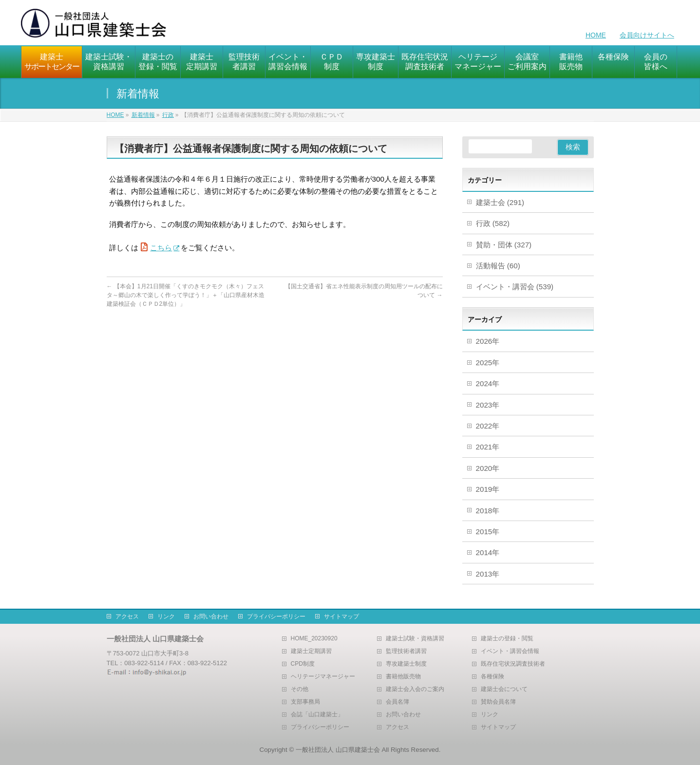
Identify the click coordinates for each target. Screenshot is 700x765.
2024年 (488, 383)
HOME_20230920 (314, 639)
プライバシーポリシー (276, 616)
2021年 (488, 447)
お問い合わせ (211, 616)
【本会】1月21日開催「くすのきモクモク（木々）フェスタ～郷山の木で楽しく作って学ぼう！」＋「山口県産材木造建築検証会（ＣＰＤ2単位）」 (186, 295)
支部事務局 (305, 702)
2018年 (488, 511)
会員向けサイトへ (647, 35)
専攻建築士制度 (406, 664)
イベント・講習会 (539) (515, 287)
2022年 (488, 426)
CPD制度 (303, 664)
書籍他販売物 (403, 677)
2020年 (488, 468)
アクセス (127, 616)
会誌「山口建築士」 (317, 715)
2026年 (488, 341)
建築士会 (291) (500, 202)
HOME (596, 35)
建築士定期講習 (311, 651)
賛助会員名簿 (498, 702)
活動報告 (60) (498, 266)
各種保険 (492, 677)
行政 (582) (493, 223)
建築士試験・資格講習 (415, 639)
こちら (161, 248)
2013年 (488, 574)
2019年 (488, 489)
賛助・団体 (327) (504, 245)
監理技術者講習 (406, 651)
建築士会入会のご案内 (415, 689)
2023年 (488, 405)
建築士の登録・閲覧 (507, 639)
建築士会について (504, 689)
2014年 (488, 552)
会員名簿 (397, 702)
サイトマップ (341, 616)
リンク (166, 616)
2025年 (488, 363)
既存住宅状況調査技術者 (513, 664)
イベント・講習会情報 (510, 651)
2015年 (488, 532)
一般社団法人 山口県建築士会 (338, 750)
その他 (300, 689)
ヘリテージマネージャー (323, 677)
